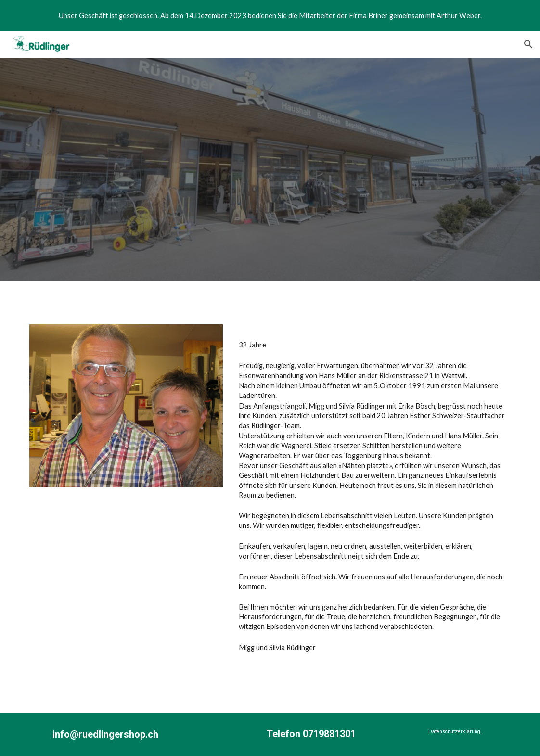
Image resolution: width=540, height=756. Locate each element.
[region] (270, 15)
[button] (528, 44)
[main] (373, 506)
